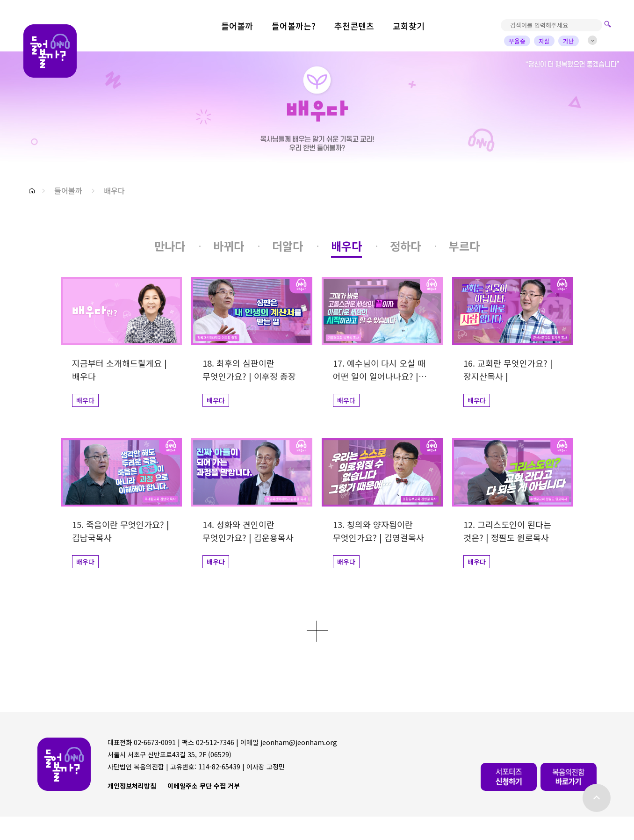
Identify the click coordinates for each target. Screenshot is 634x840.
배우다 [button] (114, 190)
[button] (32, 191)
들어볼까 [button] (68, 190)
